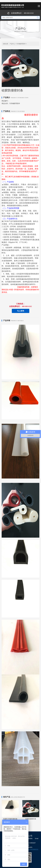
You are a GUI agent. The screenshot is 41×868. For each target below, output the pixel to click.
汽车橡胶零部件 (21, 44)
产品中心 (12, 44)
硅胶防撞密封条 (31, 819)
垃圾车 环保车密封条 (10, 819)
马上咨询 (21, 311)
